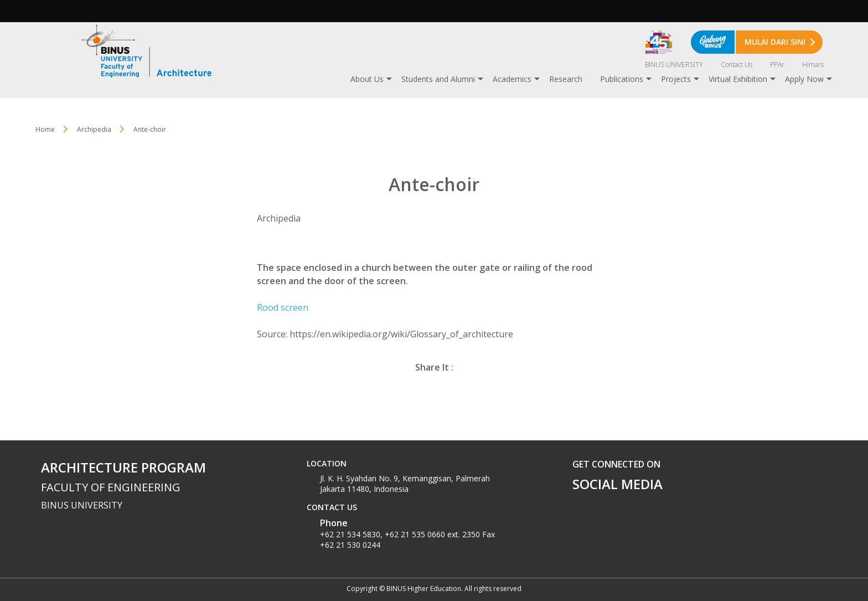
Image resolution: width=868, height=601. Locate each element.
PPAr (777, 65)
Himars (813, 65)
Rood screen (283, 307)
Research (566, 79)
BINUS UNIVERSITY (674, 65)
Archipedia (94, 129)
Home (45, 129)
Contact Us (737, 65)
